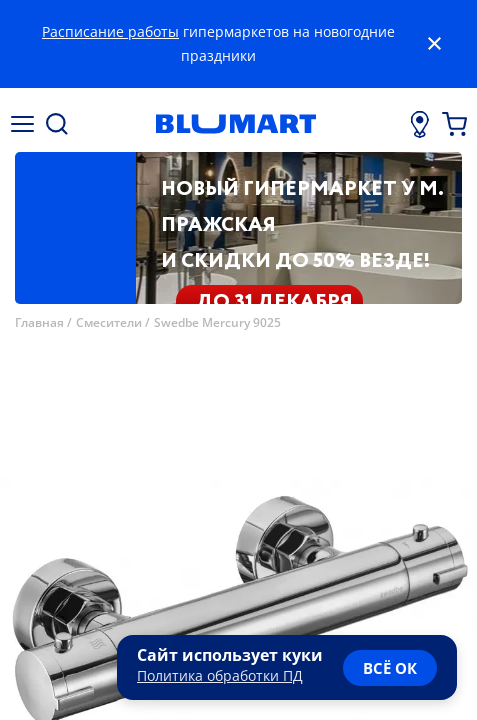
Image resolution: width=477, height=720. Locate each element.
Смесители (109, 322)
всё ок (390, 668)
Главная (39, 322)
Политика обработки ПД (220, 675)
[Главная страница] (235, 124)
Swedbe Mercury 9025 (217, 322)
